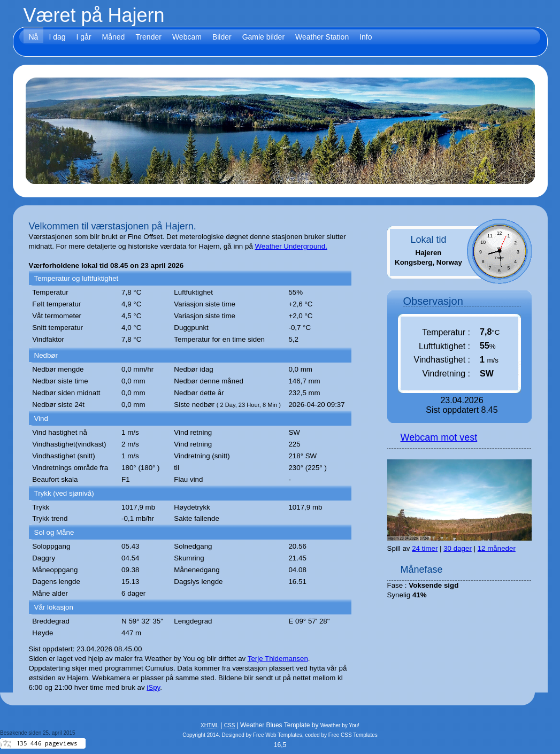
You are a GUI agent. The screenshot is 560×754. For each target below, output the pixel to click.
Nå (34, 37)
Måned (114, 37)
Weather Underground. (291, 246)
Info (366, 37)
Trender (148, 37)
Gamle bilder (263, 37)
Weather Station (322, 37)
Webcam (187, 37)
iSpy (153, 687)
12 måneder (497, 548)
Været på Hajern (94, 15)
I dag (57, 37)
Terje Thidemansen (278, 659)
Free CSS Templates (353, 735)
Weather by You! (340, 725)
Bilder (222, 37)
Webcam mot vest (439, 437)
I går (84, 37)
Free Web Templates (278, 735)
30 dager (458, 548)
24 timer (425, 548)
